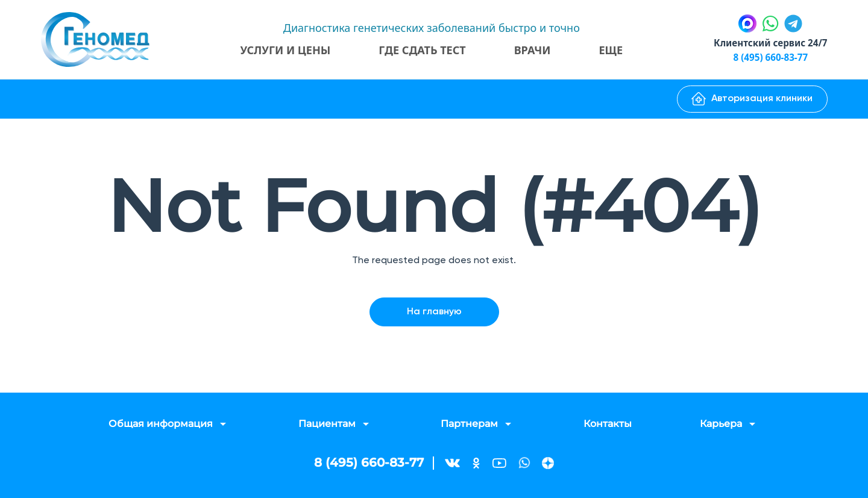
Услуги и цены (283, 50)
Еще (608, 50)
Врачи (530, 50)
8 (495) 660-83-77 (767, 57)
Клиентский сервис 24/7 (767, 43)
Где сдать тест (419, 50)
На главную (434, 312)
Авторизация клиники (752, 99)
